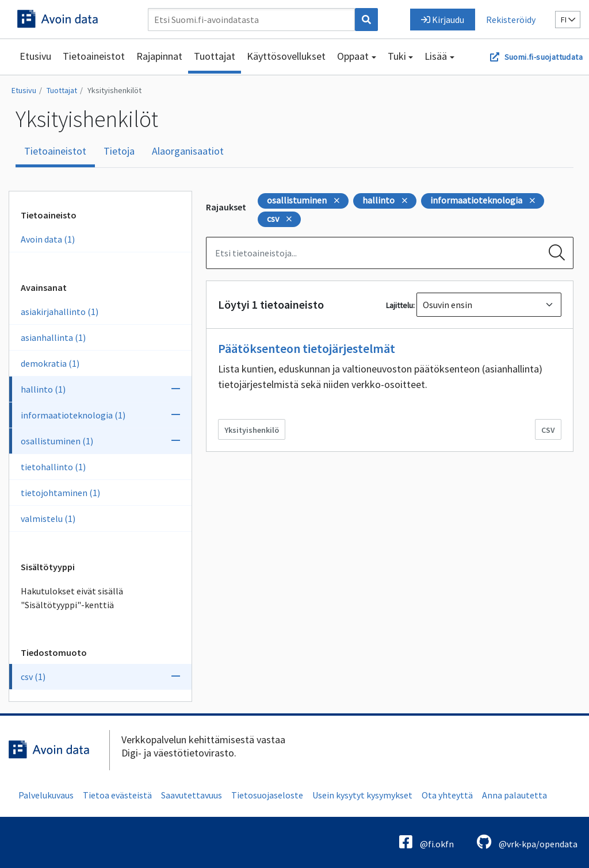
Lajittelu (399, 305)
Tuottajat (215, 56)
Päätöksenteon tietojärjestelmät (307, 348)
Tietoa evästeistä (117, 795)
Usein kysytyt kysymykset (362, 795)
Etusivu (35, 56)
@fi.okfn (427, 842)
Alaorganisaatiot (188, 151)
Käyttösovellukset (286, 56)
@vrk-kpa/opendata (527, 842)
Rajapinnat (159, 56)
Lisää (436, 56)
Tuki (397, 56)
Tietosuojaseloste (267, 795)
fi (568, 20)
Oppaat (353, 56)
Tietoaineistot (94, 56)
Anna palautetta (515, 795)
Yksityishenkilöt (114, 90)
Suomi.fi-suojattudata (544, 57)
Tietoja (119, 151)
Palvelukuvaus (46, 795)
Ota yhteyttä (447, 795)
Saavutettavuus (192, 795)
